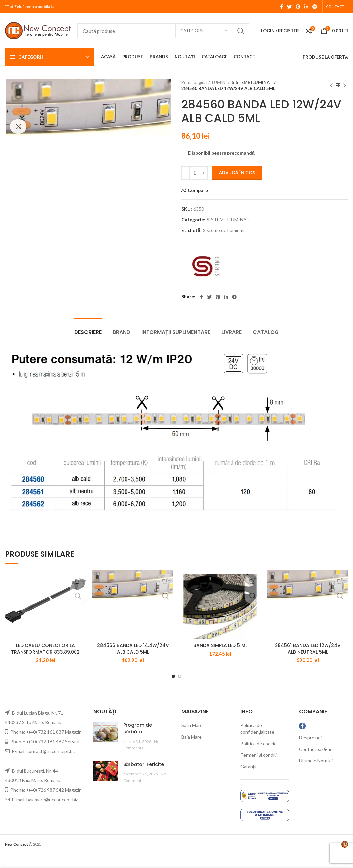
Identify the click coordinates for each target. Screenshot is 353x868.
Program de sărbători (138, 742)
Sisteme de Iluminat (224, 230)
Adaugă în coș (237, 173)
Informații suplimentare (176, 332)
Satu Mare (192, 739)
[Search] (163, 31)
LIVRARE (231, 332)
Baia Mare (192, 750)
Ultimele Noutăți (316, 774)
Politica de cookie (258, 757)
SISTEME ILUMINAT (251, 82)
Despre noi (310, 751)
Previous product (331, 85)
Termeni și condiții (259, 768)
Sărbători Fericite (144, 778)
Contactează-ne (316, 762)
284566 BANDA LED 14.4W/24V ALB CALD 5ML (133, 662)
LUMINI (219, 82)
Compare (198, 190)
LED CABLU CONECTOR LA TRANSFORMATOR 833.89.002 (45, 662)
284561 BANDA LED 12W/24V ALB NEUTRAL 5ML (308, 662)
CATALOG (266, 332)
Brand (122, 332)
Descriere (88, 332)
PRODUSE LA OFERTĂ (325, 57)
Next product (345, 85)
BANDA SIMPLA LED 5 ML (220, 659)
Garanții (248, 780)
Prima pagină (194, 82)
